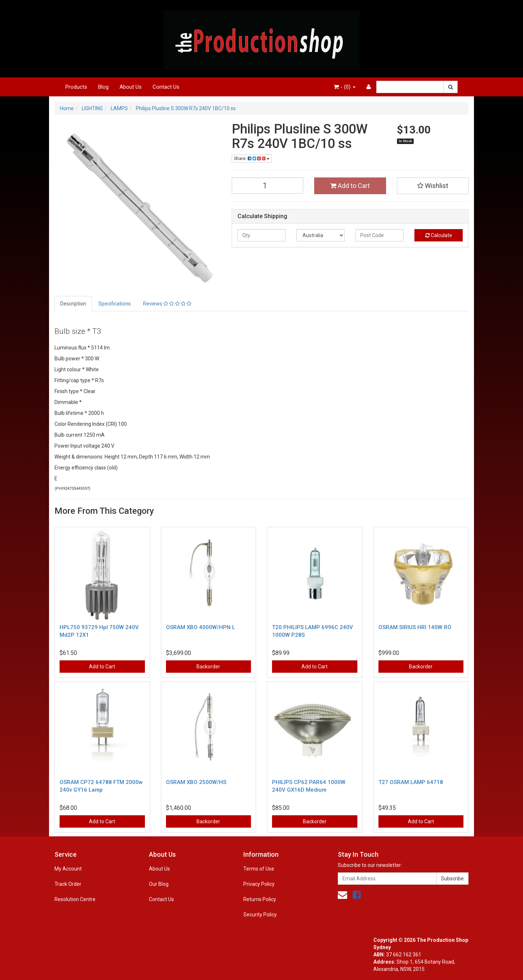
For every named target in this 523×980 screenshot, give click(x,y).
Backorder (208, 667)
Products (76, 87)
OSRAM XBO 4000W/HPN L (200, 627)
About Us (131, 87)
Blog (103, 87)
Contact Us (166, 87)
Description (73, 304)
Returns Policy (260, 899)
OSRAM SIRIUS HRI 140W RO (415, 627)
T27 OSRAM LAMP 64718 (411, 782)
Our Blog (159, 884)
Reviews (167, 304)
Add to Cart (350, 186)
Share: (252, 159)
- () (345, 87)
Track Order (68, 884)
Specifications (115, 304)
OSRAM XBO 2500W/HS (196, 782)
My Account (68, 869)
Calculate (439, 235)
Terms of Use (259, 869)
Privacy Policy (259, 884)
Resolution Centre (75, 899)
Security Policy (260, 915)
